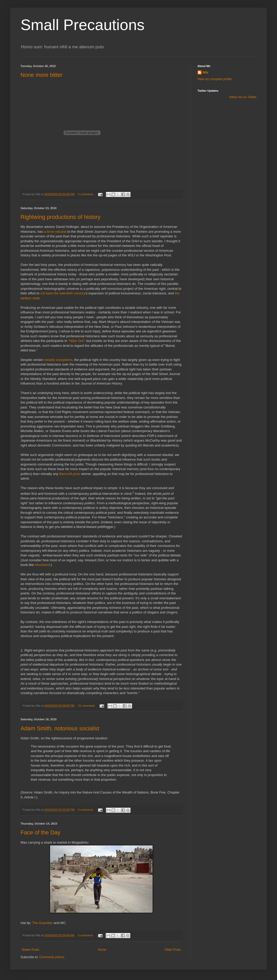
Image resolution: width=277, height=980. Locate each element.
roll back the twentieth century (63, 293)
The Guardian (42, 923)
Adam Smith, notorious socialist (60, 728)
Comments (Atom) (52, 957)
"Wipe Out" (76, 341)
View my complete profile (215, 79)
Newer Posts (31, 950)
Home (102, 950)
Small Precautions (83, 25)
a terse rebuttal (55, 232)
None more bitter (42, 75)
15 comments (86, 706)
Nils (205, 72)
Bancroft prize (70, 474)
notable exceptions (58, 360)
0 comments (86, 194)
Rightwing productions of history (61, 217)
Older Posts (173, 950)
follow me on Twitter (243, 97)
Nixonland (42, 565)
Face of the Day (40, 832)
